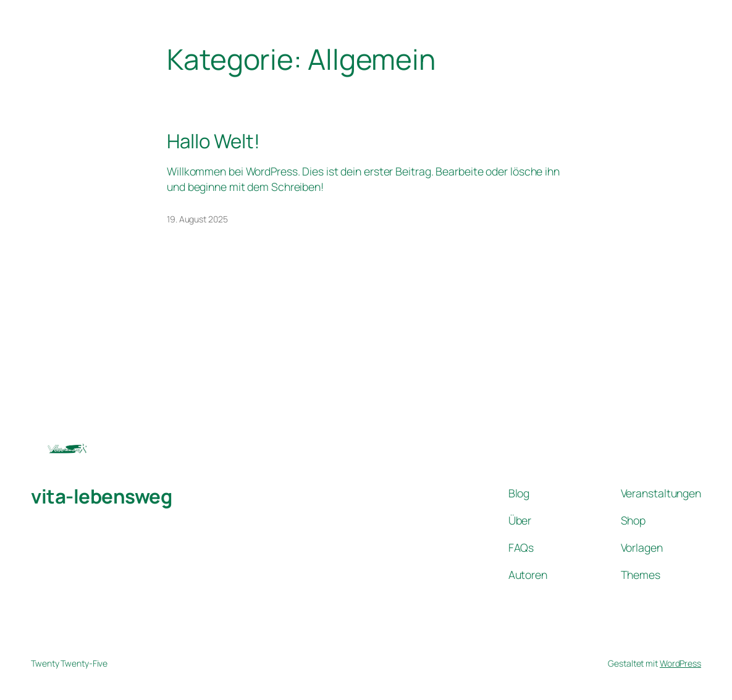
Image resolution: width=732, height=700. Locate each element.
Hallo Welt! (213, 141)
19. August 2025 (197, 219)
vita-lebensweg (101, 496)
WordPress (680, 663)
